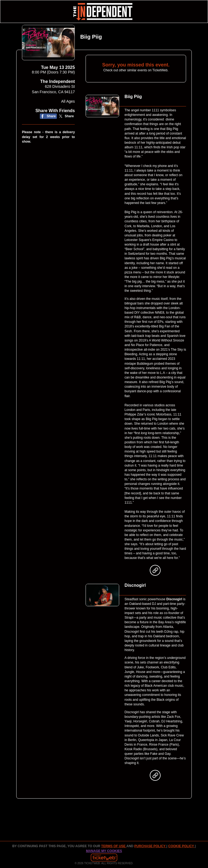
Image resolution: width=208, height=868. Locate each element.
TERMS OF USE (114, 846)
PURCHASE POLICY (150, 846)
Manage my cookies (104, 851)
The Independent (57, 81)
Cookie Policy (181, 846)
